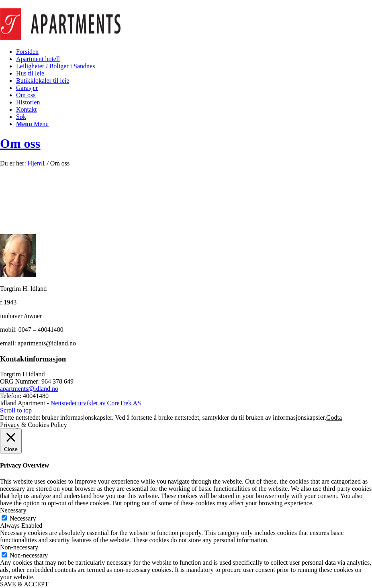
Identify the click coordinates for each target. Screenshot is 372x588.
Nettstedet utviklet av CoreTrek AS (96, 403)
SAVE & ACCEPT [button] (24, 584)
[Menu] (32, 124)
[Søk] (21, 117)
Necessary (23, 518)
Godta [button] (334, 418)
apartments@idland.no (29, 389)
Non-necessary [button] (19, 547)
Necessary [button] (13, 510)
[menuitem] (194, 52)
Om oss (20, 143)
